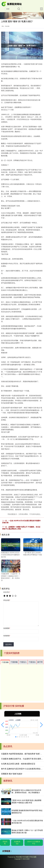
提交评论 (9, 644)
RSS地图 (25, 857)
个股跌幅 (14, 662)
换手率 (40, 662)
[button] (3, 725)
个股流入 (23, 662)
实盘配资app (17, 843)
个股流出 (32, 662)
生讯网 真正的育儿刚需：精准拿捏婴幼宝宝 (18, 764)
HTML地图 (33, 857)
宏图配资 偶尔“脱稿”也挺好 (12, 774)
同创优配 (5, 843)
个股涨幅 (5, 662)
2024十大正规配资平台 (34, 843)
